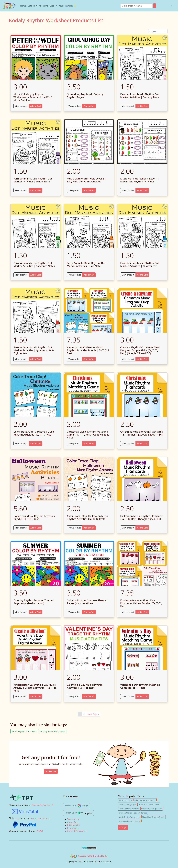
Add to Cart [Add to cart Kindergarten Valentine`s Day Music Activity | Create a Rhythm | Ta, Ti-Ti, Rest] (36, 697)
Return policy (73, 828)
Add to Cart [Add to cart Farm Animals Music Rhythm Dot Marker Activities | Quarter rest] (142, 275)
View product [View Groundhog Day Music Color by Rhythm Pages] (75, 106)
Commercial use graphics (152, 808)
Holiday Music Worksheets (52, 731)
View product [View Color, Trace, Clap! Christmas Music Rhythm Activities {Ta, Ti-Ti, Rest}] (21, 443)
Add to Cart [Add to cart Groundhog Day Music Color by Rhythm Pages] (89, 106)
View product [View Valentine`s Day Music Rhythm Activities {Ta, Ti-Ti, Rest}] (75, 697)
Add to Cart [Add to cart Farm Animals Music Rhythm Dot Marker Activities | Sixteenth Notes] (36, 275)
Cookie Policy (73, 822)
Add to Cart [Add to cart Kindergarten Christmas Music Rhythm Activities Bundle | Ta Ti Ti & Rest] (89, 359)
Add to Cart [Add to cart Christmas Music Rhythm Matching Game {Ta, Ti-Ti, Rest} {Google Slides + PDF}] (89, 443)
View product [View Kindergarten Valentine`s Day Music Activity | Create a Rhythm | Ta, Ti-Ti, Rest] (21, 697)
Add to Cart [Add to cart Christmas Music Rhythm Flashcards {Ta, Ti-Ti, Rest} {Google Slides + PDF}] (142, 443)
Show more (51, 771)
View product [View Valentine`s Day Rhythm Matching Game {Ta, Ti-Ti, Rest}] (128, 697)
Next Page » (93, 714)
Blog (52, 6)
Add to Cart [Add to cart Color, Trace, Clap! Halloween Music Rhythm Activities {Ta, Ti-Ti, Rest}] (89, 528)
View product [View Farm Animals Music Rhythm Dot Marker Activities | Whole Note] (21, 190)
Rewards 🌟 (71, 6)
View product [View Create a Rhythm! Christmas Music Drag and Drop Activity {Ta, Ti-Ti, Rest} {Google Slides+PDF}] (128, 359)
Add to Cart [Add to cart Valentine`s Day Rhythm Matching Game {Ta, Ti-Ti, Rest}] (142, 697)
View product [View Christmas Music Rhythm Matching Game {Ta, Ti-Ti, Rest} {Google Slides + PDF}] (75, 443)
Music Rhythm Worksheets (24, 731)
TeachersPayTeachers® (42, 805)
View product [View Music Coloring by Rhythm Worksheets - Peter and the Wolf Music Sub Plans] (21, 106)
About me (44, 6)
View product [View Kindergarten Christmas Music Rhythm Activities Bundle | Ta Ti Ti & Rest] (75, 359)
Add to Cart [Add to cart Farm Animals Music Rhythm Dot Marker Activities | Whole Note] (36, 190)
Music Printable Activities (129, 808)
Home (23, 6)
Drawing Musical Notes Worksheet (133, 813)
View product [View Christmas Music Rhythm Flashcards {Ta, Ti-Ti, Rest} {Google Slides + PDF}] (128, 443)
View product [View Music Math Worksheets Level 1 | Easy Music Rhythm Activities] (128, 190)
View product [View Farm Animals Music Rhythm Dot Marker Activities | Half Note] (75, 275)
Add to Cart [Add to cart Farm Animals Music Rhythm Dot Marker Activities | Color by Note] (142, 106)
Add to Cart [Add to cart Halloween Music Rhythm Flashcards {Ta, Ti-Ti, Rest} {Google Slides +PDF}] (142, 528)
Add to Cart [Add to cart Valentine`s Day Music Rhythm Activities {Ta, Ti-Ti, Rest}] (89, 697)
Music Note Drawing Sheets (154, 817)
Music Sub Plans (126, 800)
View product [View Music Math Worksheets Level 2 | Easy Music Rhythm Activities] (75, 190)
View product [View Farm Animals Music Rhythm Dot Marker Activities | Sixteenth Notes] (21, 275)
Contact (60, 6)
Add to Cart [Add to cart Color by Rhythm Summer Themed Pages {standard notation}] (36, 612)
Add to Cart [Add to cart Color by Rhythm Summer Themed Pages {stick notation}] (89, 612)
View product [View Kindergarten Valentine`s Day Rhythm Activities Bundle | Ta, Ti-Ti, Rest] (128, 612)
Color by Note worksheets (145, 800)
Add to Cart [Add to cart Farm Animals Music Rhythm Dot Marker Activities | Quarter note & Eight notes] (36, 359)
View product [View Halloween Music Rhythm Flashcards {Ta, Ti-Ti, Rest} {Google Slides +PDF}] (128, 528)
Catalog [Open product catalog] (32, 6)
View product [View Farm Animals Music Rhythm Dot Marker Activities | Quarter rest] (128, 275)
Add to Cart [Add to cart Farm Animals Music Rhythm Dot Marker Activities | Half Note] (89, 275)
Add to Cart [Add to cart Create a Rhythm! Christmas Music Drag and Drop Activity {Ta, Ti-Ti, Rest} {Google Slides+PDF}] (142, 359)
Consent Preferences (77, 831)
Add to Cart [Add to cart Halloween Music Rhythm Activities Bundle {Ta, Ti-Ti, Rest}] (36, 528)
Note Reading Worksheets (130, 821)
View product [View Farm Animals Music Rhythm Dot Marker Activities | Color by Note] (128, 106)
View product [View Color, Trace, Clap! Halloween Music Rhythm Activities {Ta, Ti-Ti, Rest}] (75, 528)
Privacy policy (73, 825)
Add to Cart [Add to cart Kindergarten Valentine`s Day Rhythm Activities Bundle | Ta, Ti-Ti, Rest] (142, 612)
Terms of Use (73, 819)
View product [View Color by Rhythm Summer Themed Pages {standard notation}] (21, 612)
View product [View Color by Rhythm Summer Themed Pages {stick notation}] (75, 612)
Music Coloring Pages (128, 804)
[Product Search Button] (155, 6)
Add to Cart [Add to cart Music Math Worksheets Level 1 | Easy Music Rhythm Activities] (142, 190)
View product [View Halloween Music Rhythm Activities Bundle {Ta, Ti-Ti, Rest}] (21, 528)
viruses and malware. (41, 818)
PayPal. (40, 831)
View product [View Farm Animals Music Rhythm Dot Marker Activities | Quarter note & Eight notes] (21, 359)
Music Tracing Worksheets (130, 817)
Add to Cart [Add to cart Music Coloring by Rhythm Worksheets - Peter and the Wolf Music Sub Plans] (36, 106)
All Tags (123, 827)
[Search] (136, 6)
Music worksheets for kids (150, 804)
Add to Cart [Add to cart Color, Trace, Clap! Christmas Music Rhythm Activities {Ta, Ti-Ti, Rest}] (36, 443)
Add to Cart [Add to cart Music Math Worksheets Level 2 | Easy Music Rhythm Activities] (89, 190)
